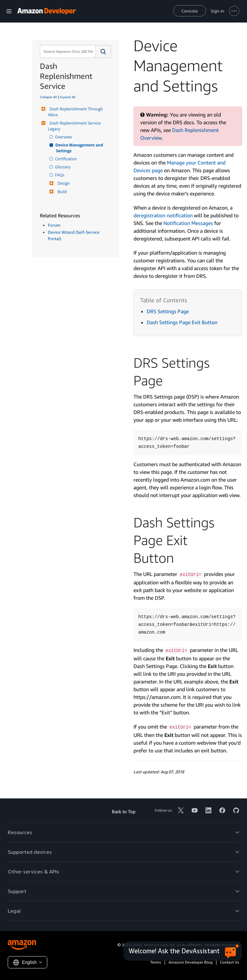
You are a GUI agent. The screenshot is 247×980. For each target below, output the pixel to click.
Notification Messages (188, 223)
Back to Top (124, 811)
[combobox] (67, 52)
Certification (66, 159)
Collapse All (48, 97)
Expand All (68, 97)
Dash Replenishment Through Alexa (76, 112)
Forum (54, 225)
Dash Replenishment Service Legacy (75, 126)
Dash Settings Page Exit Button (182, 322)
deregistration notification (163, 215)
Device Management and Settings (80, 148)
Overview (64, 137)
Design (63, 183)
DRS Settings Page (168, 311)
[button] (103, 52)
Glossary (63, 167)
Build (61, 192)
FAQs (60, 175)
